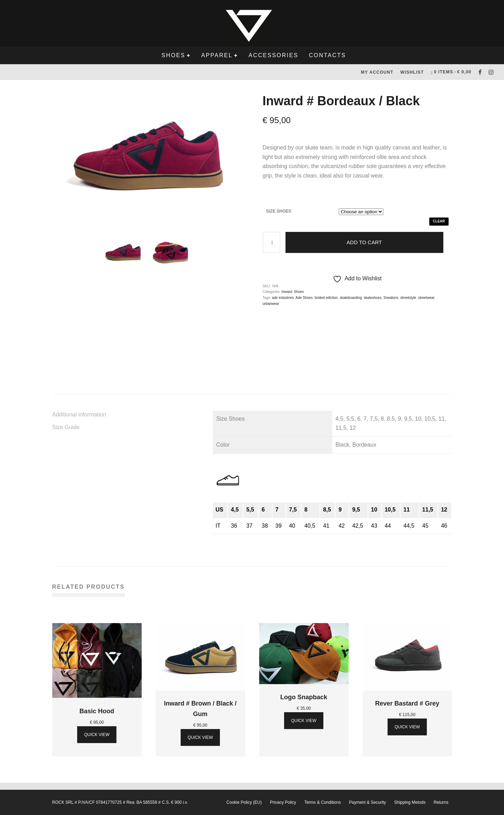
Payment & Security (367, 802)
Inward (287, 292)
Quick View (97, 735)
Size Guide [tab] (66, 427)
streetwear (426, 298)
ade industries (283, 298)
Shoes (173, 55)
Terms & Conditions (323, 802)
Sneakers (391, 298)
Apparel (217, 55)
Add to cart (364, 242)
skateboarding (351, 298)
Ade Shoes (304, 298)
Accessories (274, 55)
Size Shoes (279, 211)
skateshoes (373, 298)
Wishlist (412, 72)
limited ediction (326, 298)
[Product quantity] (271, 242)
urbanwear (271, 304)
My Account (377, 72)
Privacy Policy (283, 802)
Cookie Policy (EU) (244, 802)
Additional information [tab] (79, 415)
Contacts (328, 55)
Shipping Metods (410, 802)
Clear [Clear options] (439, 221)
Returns (441, 802)
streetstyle (408, 298)
